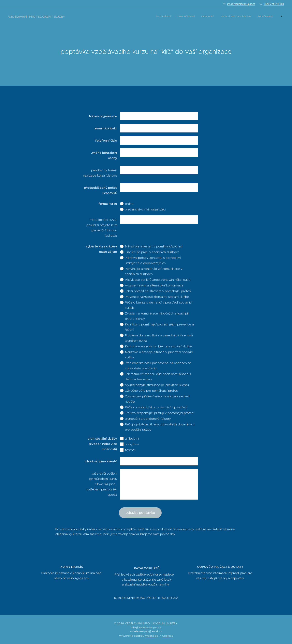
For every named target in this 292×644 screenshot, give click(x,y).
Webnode (152, 636)
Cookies (168, 636)
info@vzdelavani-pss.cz (241, 4)
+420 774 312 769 (274, 4)
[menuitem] (207, 16)
